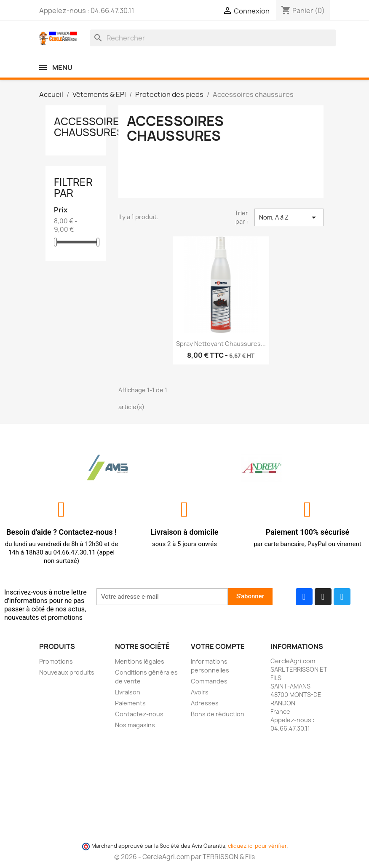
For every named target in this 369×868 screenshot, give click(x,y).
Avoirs (200, 692)
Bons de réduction (218, 714)
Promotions (56, 661)
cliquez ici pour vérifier (257, 846)
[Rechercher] (213, 38)
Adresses (205, 703)
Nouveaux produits (67, 672)
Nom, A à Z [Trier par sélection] (289, 217)
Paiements (130, 703)
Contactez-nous (139, 714)
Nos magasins (135, 725)
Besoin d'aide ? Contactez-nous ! (61, 532)
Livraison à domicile (184, 532)
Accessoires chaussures (90, 127)
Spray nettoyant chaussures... (221, 344)
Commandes (209, 681)
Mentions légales (140, 661)
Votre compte (218, 646)
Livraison (128, 692)
